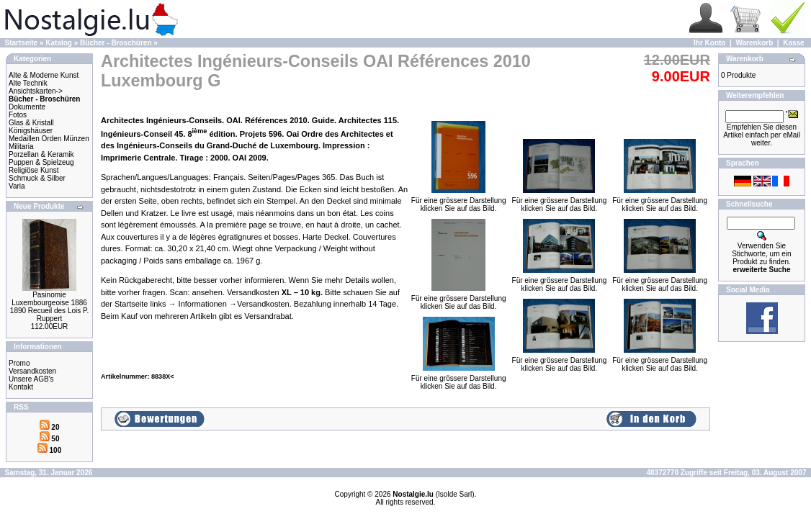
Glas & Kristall (31, 123)
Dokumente (27, 107)
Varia (17, 186)
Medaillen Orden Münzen (49, 139)
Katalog (59, 43)
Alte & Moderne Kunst (44, 75)
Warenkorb (754, 43)
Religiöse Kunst (33, 170)
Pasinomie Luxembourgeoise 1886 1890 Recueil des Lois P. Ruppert (49, 307)
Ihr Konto (709, 43)
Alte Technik (28, 83)
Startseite (22, 43)
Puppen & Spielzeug (41, 162)
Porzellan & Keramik (41, 154)
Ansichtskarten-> (36, 91)
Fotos (18, 115)
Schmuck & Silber (37, 178)
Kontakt (21, 387)
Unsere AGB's (31, 379)
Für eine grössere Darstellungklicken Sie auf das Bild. (459, 201)
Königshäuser (31, 131)
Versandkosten (32, 371)
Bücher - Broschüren (116, 43)
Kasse (793, 43)
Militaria (21, 146)
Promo (19, 363)
